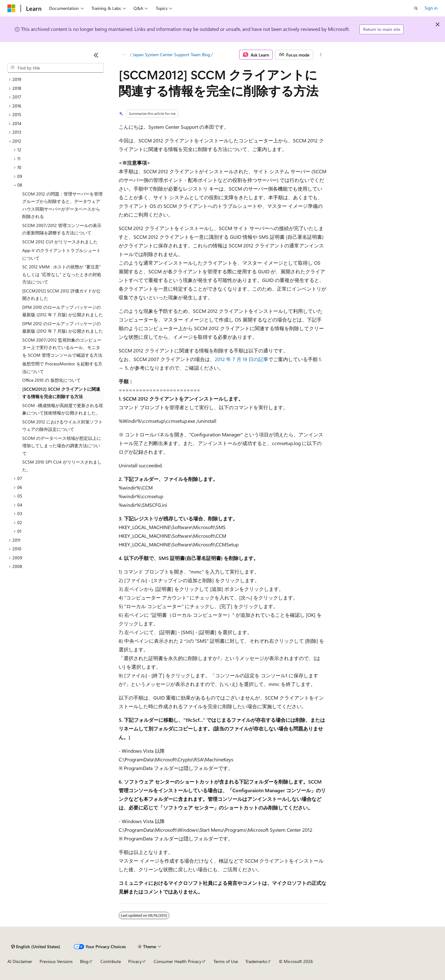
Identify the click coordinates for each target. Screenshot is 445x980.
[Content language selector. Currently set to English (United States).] (36, 947)
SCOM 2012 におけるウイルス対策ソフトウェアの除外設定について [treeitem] (62, 426)
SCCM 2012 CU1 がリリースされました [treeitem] (60, 242)
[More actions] (321, 55)
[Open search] (416, 8)
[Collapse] (96, 55)
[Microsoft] (11, 8)
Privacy (135, 961)
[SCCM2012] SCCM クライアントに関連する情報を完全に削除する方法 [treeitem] (61, 393)
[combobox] (56, 68)
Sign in (431, 8)
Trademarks (256, 961)
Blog (84, 961)
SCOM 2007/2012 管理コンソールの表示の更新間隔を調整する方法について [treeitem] (62, 229)
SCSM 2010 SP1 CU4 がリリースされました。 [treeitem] (62, 466)
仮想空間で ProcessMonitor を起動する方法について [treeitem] (62, 368)
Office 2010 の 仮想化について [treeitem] (51, 380)
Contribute (111, 961)
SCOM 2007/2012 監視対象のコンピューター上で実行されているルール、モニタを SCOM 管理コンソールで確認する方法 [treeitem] (62, 347)
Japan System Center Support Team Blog (172, 55)
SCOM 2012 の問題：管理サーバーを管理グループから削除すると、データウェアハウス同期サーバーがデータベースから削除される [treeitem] (62, 205)
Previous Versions (56, 961)
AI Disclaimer (20, 961)
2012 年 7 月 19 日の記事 (242, 359)
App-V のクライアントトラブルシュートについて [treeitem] (61, 254)
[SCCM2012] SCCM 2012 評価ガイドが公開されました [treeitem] (61, 295)
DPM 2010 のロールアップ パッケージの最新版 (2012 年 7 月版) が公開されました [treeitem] (63, 311)
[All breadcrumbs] (124, 55)
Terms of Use (226, 961)
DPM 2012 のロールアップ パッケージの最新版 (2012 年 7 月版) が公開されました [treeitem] (63, 327)
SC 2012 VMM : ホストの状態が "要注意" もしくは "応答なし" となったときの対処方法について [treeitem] (62, 274)
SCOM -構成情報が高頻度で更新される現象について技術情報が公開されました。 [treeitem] (63, 409)
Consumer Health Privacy (178, 961)
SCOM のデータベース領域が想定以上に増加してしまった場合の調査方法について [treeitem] (62, 446)
